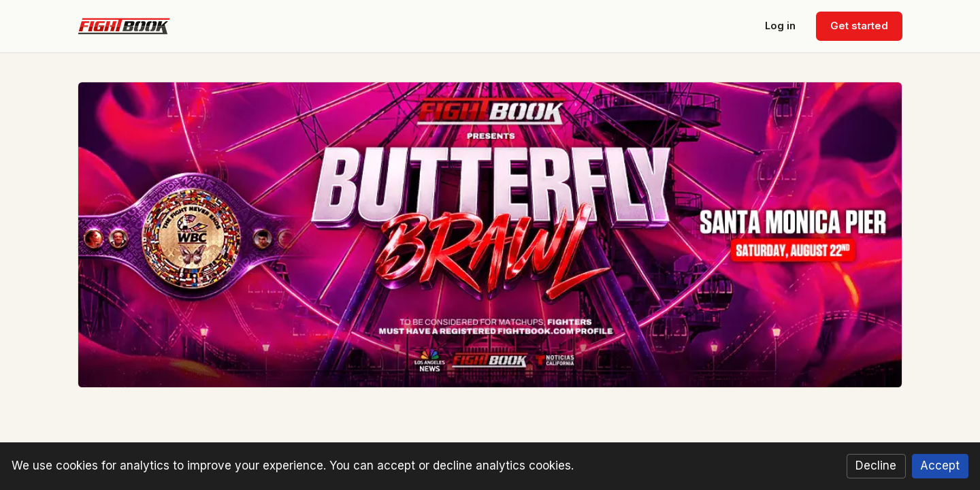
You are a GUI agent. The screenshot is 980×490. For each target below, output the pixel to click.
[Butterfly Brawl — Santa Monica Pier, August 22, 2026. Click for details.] (490, 235)
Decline (876, 465)
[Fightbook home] (124, 27)
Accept (940, 465)
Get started (859, 26)
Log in (780, 26)
